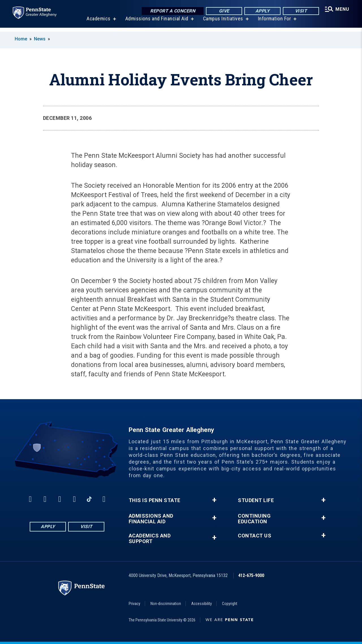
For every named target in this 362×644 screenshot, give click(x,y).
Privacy (134, 604)
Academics (98, 22)
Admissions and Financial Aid (156, 22)
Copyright (230, 604)
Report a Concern (171, 11)
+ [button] (214, 500)
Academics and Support (150, 539)
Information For (274, 22)
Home (21, 39)
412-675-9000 (251, 575)
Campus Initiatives (222, 22)
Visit (300, 11)
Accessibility (202, 604)
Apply (261, 11)
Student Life (256, 500)
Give (223, 11)
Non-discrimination (166, 604)
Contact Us (255, 536)
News (40, 39)
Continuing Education (254, 519)
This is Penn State (155, 500)
